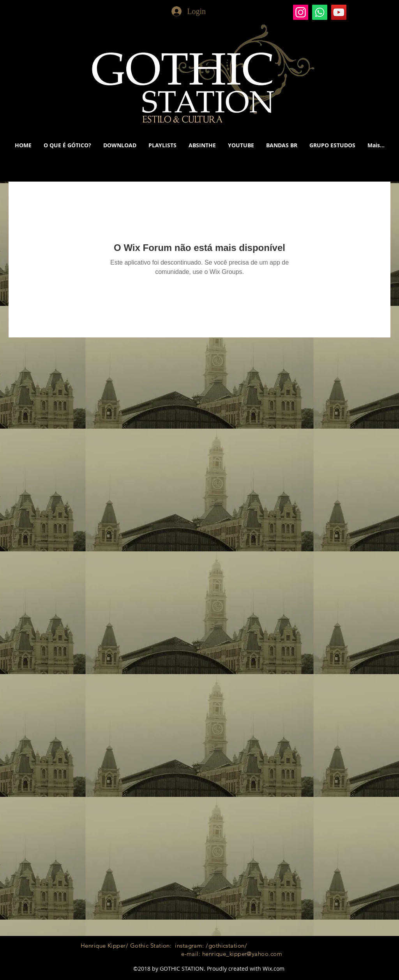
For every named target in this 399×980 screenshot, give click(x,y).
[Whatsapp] (320, 12)
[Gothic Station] (301, 12)
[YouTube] (339, 12)
